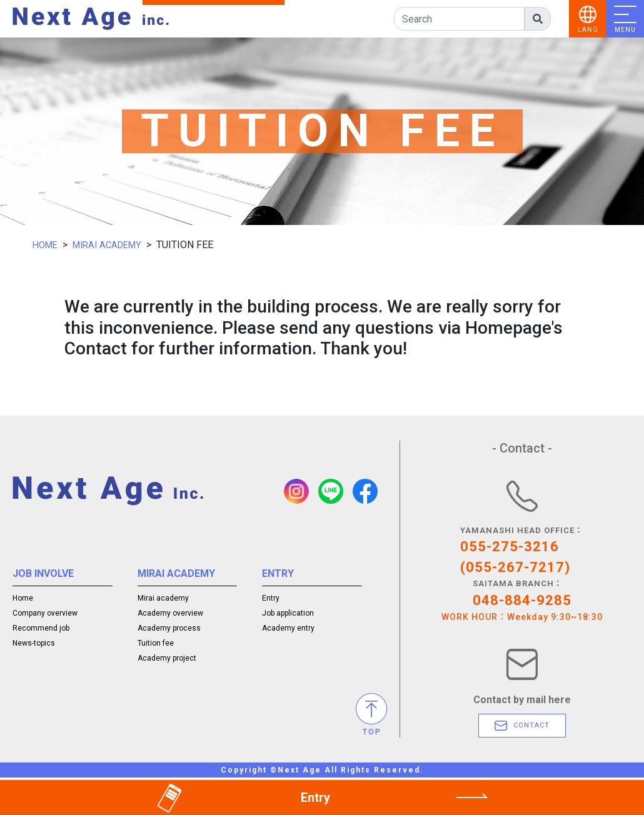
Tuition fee (156, 641)
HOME (47, 245)
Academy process (169, 626)
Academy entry (288, 626)
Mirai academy (163, 596)
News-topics (34, 641)
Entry (271, 596)
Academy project (167, 656)
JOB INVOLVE (37, 574)
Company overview (45, 611)
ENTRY (274, 574)
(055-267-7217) (515, 567)
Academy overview (170, 611)
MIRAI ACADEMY (113, 245)
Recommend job (41, 626)
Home (23, 596)
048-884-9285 (522, 600)
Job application (288, 611)
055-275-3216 (510, 547)
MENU (625, 30)
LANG (588, 30)
